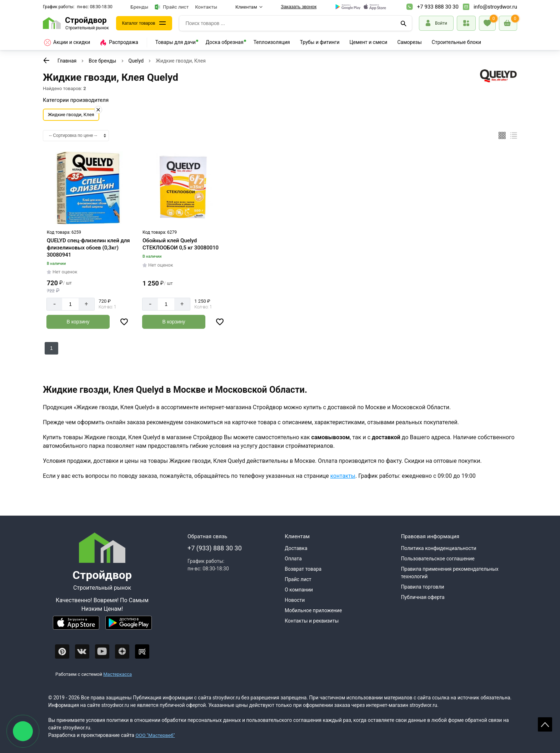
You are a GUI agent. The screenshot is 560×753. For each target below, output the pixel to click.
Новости (295, 600)
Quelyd (136, 61)
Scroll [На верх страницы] (545, 724)
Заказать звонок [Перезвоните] (299, 7)
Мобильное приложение (313, 610)
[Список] (514, 135)
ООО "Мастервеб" (156, 735)
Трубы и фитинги (320, 42)
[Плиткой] (502, 135)
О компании (299, 590)
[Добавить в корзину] (78, 322)
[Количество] (70, 304)
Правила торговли (423, 587)
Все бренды (102, 61)
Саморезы (409, 42)
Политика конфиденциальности (439, 548)
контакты (343, 475)
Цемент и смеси (369, 42)
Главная (67, 61)
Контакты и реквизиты (312, 621)
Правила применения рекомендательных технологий (450, 573)
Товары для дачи (176, 42)
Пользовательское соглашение (438, 559)
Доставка (296, 548)
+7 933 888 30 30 (438, 7)
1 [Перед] (51, 348)
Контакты (206, 7)
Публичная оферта (423, 597)
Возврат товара (303, 569)
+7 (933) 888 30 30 (215, 548)
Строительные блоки (456, 42)
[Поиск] (404, 23)
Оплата (293, 559)
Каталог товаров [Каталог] (141, 23)
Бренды (140, 7)
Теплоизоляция (272, 42)
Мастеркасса (117, 674)
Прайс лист (172, 7)
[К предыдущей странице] (46, 60)
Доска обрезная (225, 42)
